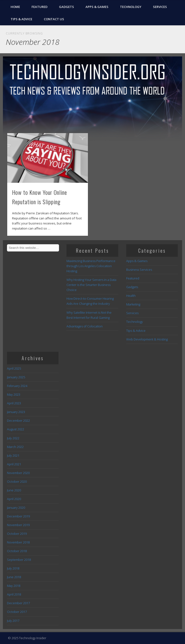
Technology (131, 7)
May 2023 (14, 394)
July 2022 (13, 438)
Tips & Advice (21, 19)
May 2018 (14, 586)
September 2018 (19, 560)
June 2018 (14, 577)
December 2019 (18, 516)
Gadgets (66, 7)
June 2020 (14, 490)
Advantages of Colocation (85, 326)
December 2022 (18, 420)
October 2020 (17, 481)
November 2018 (18, 542)
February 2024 (17, 386)
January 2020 (16, 508)
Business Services (139, 270)
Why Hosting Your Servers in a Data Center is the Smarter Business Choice (91, 285)
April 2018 (14, 594)
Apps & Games (97, 7)
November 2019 (18, 525)
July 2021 (13, 455)
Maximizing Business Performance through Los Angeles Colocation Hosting (91, 266)
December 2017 (18, 603)
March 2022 (15, 447)
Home (15, 7)
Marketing (133, 304)
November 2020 (18, 473)
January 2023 (16, 412)
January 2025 (16, 377)
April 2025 (14, 368)
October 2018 (17, 551)
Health (131, 296)
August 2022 (16, 429)
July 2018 (13, 568)
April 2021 (14, 464)
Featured (40, 7)
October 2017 (17, 612)
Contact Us (54, 19)
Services (160, 7)
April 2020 (14, 499)
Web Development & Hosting (147, 339)
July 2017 (13, 621)
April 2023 (14, 403)
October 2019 (17, 534)
